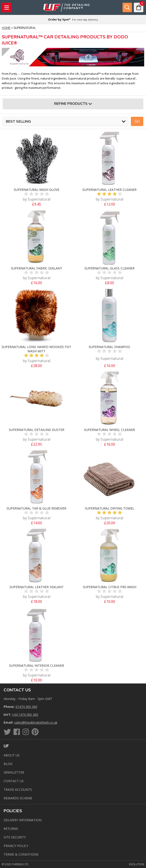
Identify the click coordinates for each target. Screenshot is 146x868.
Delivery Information (23, 820)
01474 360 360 (26, 707)
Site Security (15, 837)
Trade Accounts (18, 790)
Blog (8, 764)
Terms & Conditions (21, 854)
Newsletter (14, 772)
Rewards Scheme (18, 798)
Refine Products (73, 104)
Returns (11, 829)
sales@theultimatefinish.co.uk (36, 722)
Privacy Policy (16, 846)
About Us (12, 755)
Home (6, 28)
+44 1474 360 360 (25, 715)
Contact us (14, 781)
